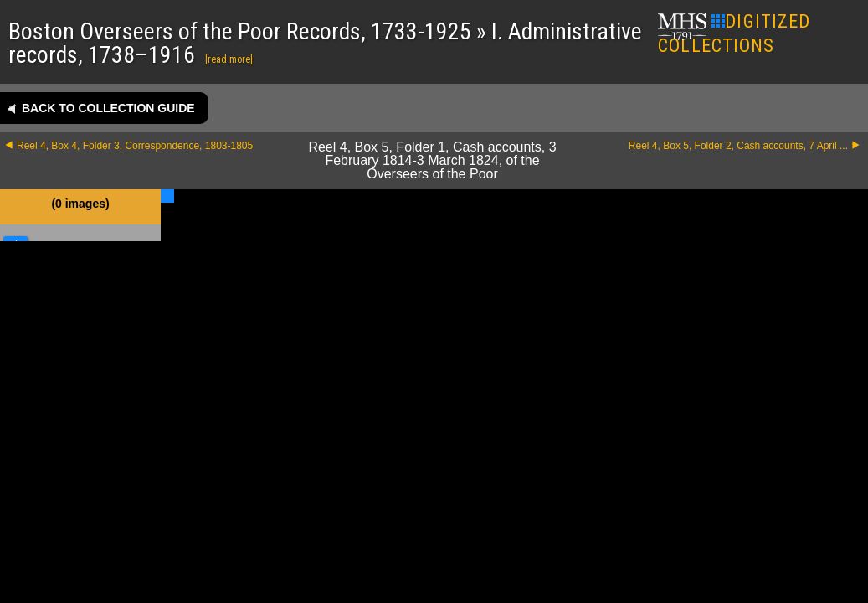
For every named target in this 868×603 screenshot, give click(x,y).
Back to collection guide (108, 108)
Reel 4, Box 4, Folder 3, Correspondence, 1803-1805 (135, 146)
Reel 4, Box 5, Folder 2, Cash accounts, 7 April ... (738, 146)
